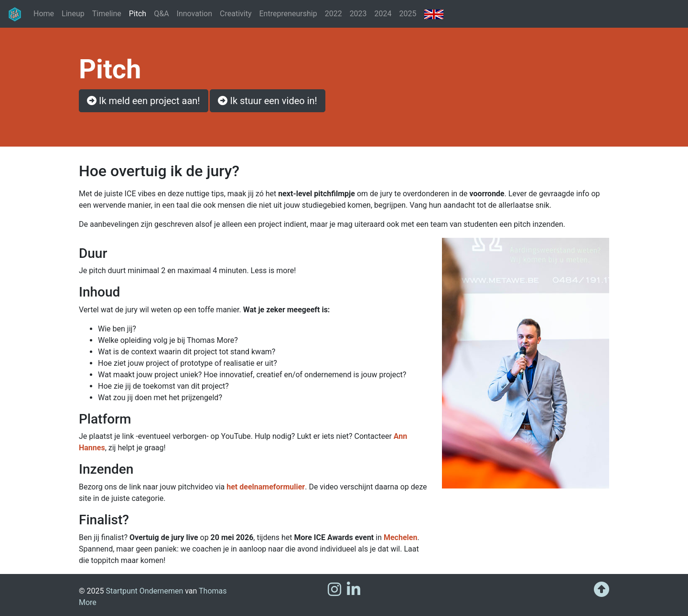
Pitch (140, 13)
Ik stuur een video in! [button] (267, 101)
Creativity (236, 14)
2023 (358, 14)
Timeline (107, 14)
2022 (333, 14)
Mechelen (400, 537)
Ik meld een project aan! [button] (144, 101)
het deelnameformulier (266, 487)
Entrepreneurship (288, 14)
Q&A (161, 14)
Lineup (73, 14)
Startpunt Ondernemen (144, 591)
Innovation (194, 14)
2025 (408, 14)
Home (44, 14)
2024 (383, 14)
